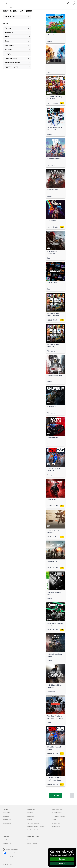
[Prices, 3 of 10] (17, 37)
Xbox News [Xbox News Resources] (30, 813)
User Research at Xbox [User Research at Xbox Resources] (33, 830)
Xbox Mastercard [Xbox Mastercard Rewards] (7, 843)
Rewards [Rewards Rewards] (5, 840)
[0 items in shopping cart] (68, 3)
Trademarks (41, 861)
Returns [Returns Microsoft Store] (54, 820)
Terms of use (34, 861)
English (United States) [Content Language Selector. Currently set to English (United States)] (12, 849)
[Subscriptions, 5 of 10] (17, 45)
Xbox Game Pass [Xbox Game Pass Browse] (7, 820)
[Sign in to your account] (74, 3)
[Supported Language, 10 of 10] (17, 67)
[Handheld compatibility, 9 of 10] (17, 63)
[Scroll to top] (72, 796)
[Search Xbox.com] (7, 3)
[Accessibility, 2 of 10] (17, 32)
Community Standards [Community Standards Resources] (33, 823)
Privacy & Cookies (24, 861)
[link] (56, 29)
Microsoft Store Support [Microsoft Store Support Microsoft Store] (58, 816)
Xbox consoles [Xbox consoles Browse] (6, 813)
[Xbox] (6, 8)
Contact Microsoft (14, 861)
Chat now (62, 859)
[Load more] (56, 796)
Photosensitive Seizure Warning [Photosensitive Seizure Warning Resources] (36, 826)
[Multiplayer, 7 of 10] (17, 54)
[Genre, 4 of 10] (17, 41)
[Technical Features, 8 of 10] (17, 58)
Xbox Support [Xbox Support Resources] (31, 816)
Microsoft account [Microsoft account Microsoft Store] (57, 813)
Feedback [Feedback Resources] (30, 820)
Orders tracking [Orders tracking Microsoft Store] (56, 823)
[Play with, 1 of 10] (17, 28)
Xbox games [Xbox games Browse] (6, 816)
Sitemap (5, 861)
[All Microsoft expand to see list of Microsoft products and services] (3, 3)
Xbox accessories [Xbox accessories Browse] (7, 823)
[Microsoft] (38, 2)
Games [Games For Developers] (29, 840)
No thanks (62, 863)
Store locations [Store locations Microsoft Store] (56, 826)
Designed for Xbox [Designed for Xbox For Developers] (32, 843)
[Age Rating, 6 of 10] (17, 50)
